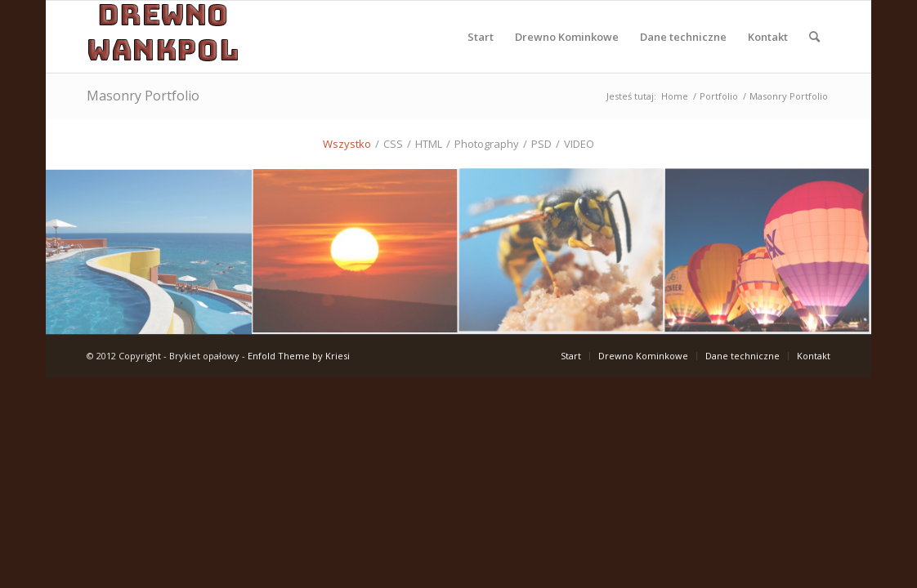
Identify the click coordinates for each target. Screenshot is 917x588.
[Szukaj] (814, 37)
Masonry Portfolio (143, 96)
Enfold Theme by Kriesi (299, 356)
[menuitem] (481, 37)
